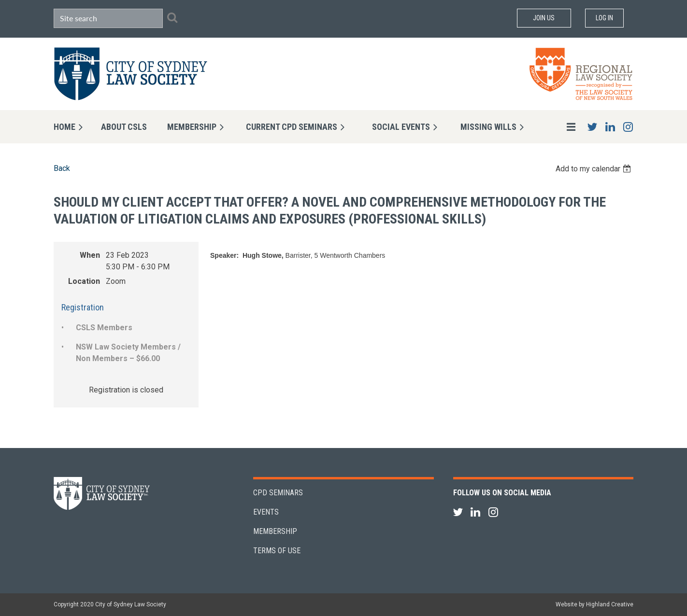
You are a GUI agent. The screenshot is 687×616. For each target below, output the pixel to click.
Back (62, 168)
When (90, 255)
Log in (604, 18)
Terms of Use (277, 551)
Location (84, 281)
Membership (275, 531)
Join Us (544, 18)
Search (172, 17)
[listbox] (594, 169)
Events (266, 512)
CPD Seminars (278, 493)
